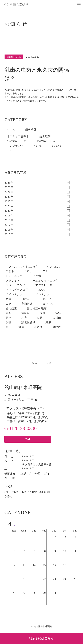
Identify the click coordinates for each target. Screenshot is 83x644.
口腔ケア (45, 299)
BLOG (11, 150)
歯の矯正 (11, 308)
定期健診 (27, 304)
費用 (48, 322)
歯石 (8, 313)
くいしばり (54, 267)
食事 (21, 327)
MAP (28, 439)
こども (10, 271)
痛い (58, 313)
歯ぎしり (48, 304)
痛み (8, 318)
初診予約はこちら (41, 638)
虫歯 (40, 318)
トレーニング (14, 276)
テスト (47, 271)
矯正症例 (45, 136)
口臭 (8, 304)
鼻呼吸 (57, 327)
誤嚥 (8, 322)
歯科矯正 (31, 130)
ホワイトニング (15, 285)
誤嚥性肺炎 (28, 322)
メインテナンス (15, 294)
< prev (34, 363)
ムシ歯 (43, 290)
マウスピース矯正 (17, 290)
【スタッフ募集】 (18, 136)
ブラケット (13, 281)
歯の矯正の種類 (37, 308)
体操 (8, 299)
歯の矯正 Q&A (46, 141)
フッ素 (37, 276)
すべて (11, 130)
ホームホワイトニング (44, 281)
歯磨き (26, 313)
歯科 (43, 313)
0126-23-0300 (21, 428)
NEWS (38, 146)
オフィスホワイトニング (21, 267)
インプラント (15, 146)
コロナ (28, 271)
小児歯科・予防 (17, 141)
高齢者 (38, 327)
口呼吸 (26, 299)
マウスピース (44, 285)
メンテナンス (44, 294)
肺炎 (24, 318)
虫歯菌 (57, 318)
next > (49, 363)
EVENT (57, 146)
